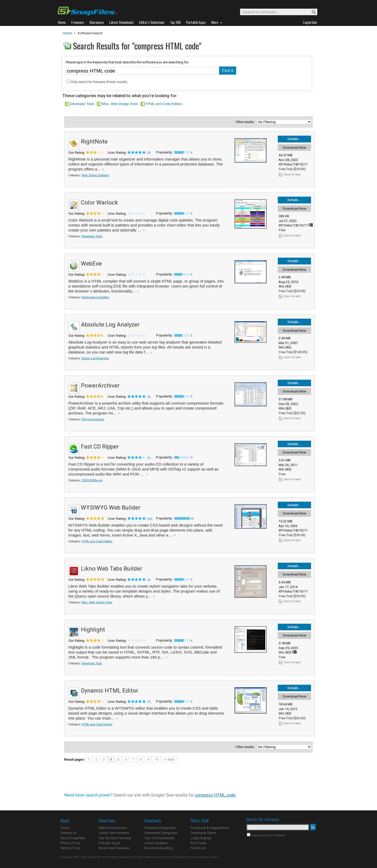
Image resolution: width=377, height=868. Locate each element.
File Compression (93, 419)
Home (67, 33)
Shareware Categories (161, 833)
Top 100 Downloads (159, 838)
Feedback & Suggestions (210, 828)
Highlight (93, 630)
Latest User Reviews (114, 833)
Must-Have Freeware (114, 848)
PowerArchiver (100, 386)
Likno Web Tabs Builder (112, 569)
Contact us (68, 833)
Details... (294, 139)
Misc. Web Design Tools (120, 104)
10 (157, 760)
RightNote (94, 142)
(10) (150, 519)
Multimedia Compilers (96, 297)
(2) (149, 153)
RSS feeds (199, 843)
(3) (149, 580)
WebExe (91, 264)
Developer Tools (82, 104)
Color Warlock (99, 203)
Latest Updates (156, 843)
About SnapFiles (73, 838)
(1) (149, 458)
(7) (149, 702)
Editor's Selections (112, 828)
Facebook (198, 848)
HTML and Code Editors (164, 104)
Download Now (295, 148)
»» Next (169, 760)
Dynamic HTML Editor (110, 691)
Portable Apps (109, 843)
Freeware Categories (160, 828)
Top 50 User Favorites (115, 838)
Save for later (292, 174)
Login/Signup (201, 838)
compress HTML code (215, 795)
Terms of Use (70, 848)
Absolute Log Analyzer (110, 325)
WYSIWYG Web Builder (111, 508)
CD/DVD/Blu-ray (92, 480)
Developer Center (204, 833)
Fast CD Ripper (100, 447)
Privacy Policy (70, 843)
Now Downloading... (160, 848)
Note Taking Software (95, 175)
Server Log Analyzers (95, 358)
